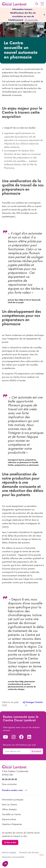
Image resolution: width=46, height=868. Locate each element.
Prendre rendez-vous (12, 790)
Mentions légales (9, 853)
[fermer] (44, 15)
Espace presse (9, 819)
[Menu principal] (42, 4)
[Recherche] (37, 4)
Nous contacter (9, 784)
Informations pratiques (13, 800)
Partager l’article (33, 702)
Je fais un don (10, 842)
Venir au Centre (9, 805)
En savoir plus (32, 20)
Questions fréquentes (12, 824)
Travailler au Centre (11, 814)
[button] (5, 864)
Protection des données (29, 853)
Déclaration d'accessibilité (13, 857)
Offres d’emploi (9, 810)
